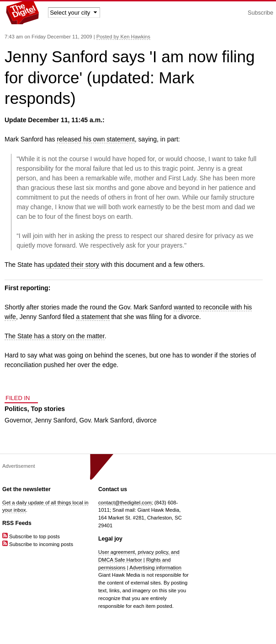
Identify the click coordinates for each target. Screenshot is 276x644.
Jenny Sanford (55, 420)
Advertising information (155, 568)
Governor (18, 420)
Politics (16, 409)
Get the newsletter (27, 489)
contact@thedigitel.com (125, 503)
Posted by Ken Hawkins (123, 37)
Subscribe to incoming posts (38, 544)
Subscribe (260, 13)
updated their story (73, 265)
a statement (93, 317)
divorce (146, 420)
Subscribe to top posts (31, 536)
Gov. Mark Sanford (106, 420)
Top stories (48, 409)
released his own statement (96, 139)
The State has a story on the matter (55, 336)
